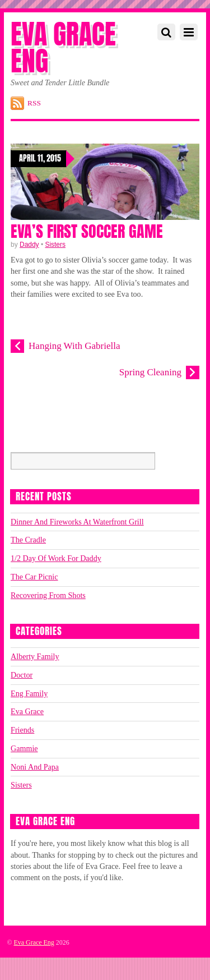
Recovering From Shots (48, 595)
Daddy (29, 245)
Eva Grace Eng (34, 942)
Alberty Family (35, 656)
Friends (22, 730)
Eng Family (29, 693)
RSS (34, 103)
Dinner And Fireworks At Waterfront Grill (77, 522)
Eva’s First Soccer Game (87, 231)
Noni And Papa (35, 767)
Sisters (55, 245)
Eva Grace (27, 711)
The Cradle (28, 540)
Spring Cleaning (150, 372)
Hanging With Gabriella (74, 346)
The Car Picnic (34, 577)
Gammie (24, 748)
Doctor (22, 675)
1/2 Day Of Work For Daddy (56, 558)
